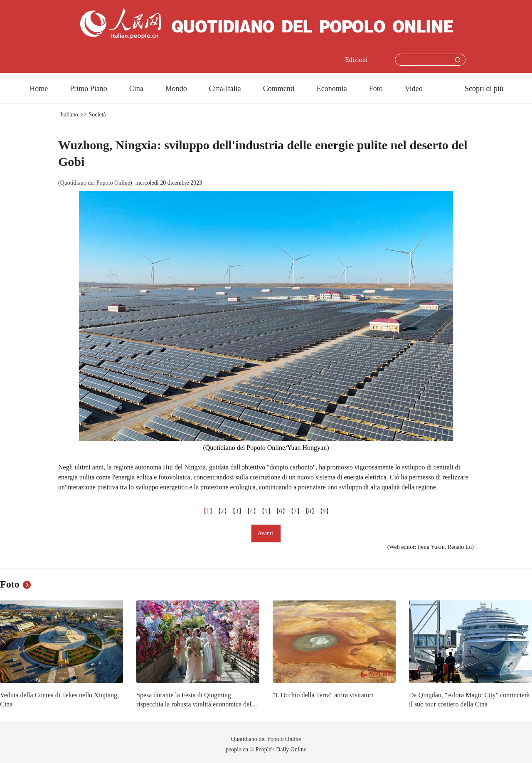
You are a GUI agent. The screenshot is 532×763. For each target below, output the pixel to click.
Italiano (69, 115)
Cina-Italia (225, 89)
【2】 (223, 511)
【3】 (237, 511)
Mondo (176, 89)
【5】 (266, 511)
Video (414, 89)
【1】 (208, 511)
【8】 (310, 511)
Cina (136, 89)
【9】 (324, 511)
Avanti (266, 533)
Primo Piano (89, 89)
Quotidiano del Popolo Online (95, 183)
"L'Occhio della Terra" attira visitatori (323, 695)
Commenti (279, 89)
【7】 (295, 511)
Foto (376, 89)
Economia (332, 89)
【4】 (252, 511)
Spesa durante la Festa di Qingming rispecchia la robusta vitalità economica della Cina (196, 704)
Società (97, 115)
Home (39, 89)
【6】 (281, 511)
